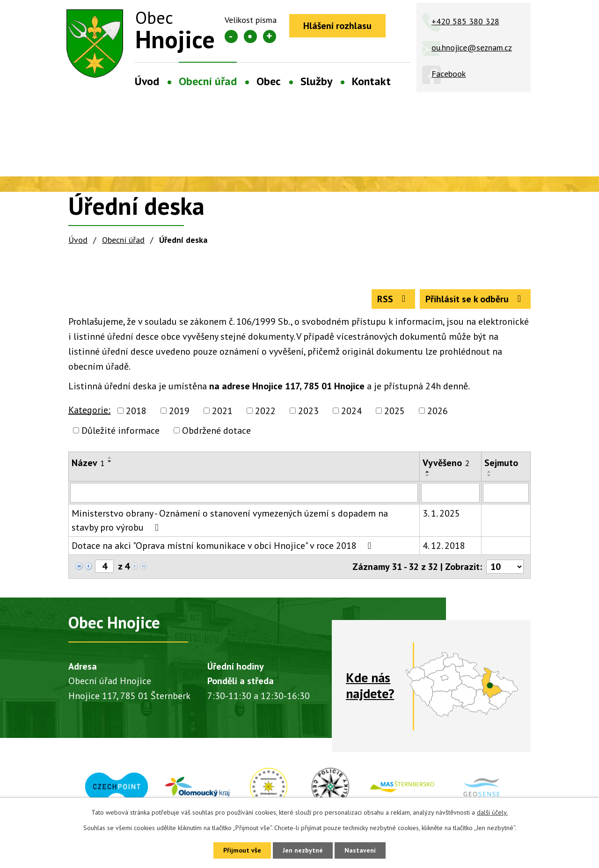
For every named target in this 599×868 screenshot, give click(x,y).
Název (88, 463)
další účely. (492, 812)
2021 (222, 411)
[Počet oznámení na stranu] (505, 567)
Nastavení (360, 850)
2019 (179, 411)
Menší (231, 36)
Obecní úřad (208, 81)
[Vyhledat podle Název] (244, 493)
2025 (394, 411)
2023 (308, 411)
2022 (265, 411)
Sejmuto (501, 463)
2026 (438, 411)
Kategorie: (89, 410)
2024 (351, 411)
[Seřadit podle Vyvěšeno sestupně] (428, 475)
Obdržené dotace (216, 430)
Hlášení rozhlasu (337, 26)
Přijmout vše (242, 850)
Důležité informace (121, 430)
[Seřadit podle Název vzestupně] (110, 458)
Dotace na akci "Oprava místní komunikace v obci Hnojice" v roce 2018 (223, 546)
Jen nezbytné (303, 850)
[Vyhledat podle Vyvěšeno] (451, 493)
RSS (393, 299)
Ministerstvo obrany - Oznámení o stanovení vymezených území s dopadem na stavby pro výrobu (230, 520)
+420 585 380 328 (465, 21)
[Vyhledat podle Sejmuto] (506, 493)
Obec (269, 81)
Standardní (250, 36)
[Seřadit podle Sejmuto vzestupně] (489, 472)
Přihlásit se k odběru (475, 299)
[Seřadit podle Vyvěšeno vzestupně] (428, 472)
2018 (136, 411)
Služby (316, 81)
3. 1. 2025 (441, 513)
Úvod (147, 81)
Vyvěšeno (446, 463)
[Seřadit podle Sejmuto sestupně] (489, 475)
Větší (270, 36)
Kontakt (371, 81)
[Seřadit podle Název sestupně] (110, 461)
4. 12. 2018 (444, 546)
